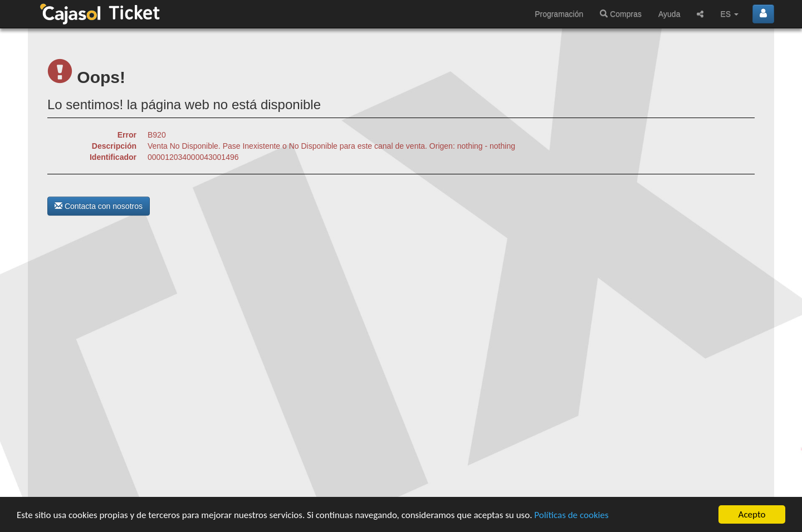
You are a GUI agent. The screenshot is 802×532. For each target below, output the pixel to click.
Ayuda (669, 14)
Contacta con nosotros (99, 206)
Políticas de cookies (571, 515)
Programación (559, 14)
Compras (621, 14)
